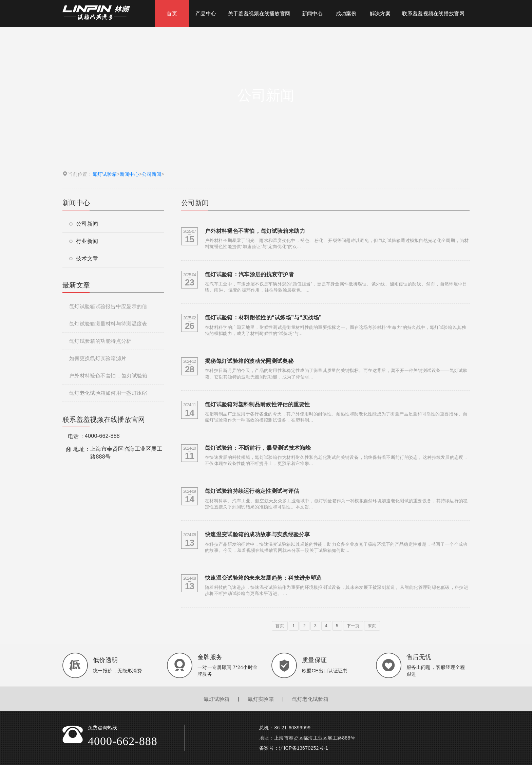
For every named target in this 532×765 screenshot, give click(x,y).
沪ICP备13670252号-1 (303, 748)
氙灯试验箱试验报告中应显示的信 (108, 306)
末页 (372, 626)
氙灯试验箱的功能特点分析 (100, 341)
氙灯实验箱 (261, 699)
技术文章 (84, 258)
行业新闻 (84, 241)
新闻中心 (312, 13)
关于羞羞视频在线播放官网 (259, 13)
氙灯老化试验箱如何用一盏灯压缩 (108, 393)
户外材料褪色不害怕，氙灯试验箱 (108, 376)
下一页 (353, 626)
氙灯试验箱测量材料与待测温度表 (108, 324)
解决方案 (380, 13)
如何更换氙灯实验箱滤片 (98, 358)
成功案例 (346, 13)
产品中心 (206, 13)
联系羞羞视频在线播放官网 (433, 13)
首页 (172, 13)
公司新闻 (151, 174)
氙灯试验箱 (105, 174)
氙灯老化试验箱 (310, 699)
